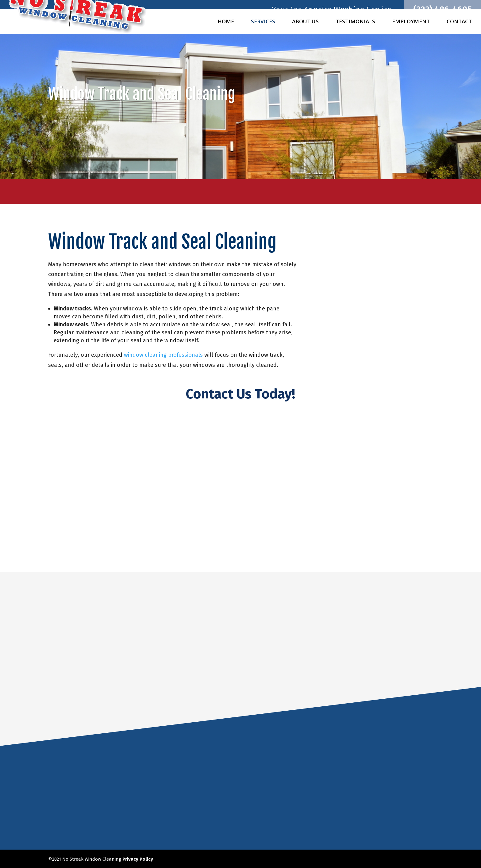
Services (263, 22)
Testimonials (355, 22)
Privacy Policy (138, 858)
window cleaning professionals (163, 355)
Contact (459, 22)
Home (226, 22)
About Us (305, 22)
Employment (411, 22)
